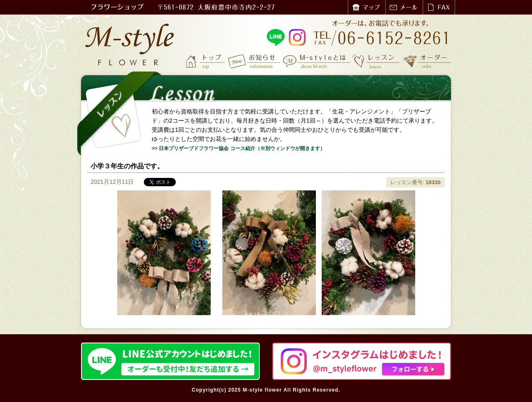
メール (404, 7)
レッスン (376, 61)
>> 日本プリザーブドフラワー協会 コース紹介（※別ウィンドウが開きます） (238, 148)
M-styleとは (317, 61)
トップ (206, 61)
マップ (367, 7)
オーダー (427, 61)
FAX (439, 7)
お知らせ (255, 61)
